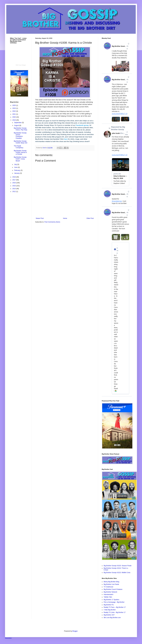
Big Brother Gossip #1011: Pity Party (20, 129)
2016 (14, 183)
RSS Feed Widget (21, 65)
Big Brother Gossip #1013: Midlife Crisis (117, 573)
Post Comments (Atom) (52, 222)
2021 (14, 114)
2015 (14, 186)
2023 (14, 108)
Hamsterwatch (109, 594)
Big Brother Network (110, 592)
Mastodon (8, 638)
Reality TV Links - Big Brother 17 (115, 612)
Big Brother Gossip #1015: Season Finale (118, 566)
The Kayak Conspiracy (19, 147)
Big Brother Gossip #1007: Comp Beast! (20, 159)
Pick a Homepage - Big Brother (114, 602)
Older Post (90, 218)
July (16, 164)
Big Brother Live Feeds (111, 584)
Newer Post (40, 218)
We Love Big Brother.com (112, 618)
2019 (14, 120)
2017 (14, 180)
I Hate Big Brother (110, 610)
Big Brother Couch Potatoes (113, 589)
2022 (14, 111)
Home (65, 218)
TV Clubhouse (108, 587)
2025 (14, 105)
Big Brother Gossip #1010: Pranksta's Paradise (20, 136)
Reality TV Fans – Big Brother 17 (115, 607)
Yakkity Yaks (108, 597)
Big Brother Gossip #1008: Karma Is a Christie (20, 152)
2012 (14, 192)
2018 (14, 177)
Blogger (75, 631)
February (17, 170)
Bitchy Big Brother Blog (111, 582)
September (18, 123)
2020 (14, 117)
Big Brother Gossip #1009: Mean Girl (21, 142)
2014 (14, 189)
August (17, 125)
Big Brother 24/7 (109, 615)
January (17, 173)
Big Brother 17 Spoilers (111, 600)
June (16, 167)
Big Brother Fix (109, 605)
